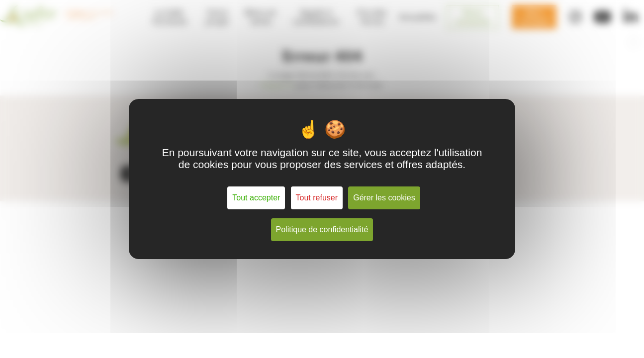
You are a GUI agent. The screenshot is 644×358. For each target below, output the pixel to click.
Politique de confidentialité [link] (322, 229)
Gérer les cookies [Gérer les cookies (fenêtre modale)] (384, 198)
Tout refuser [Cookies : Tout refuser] (317, 198)
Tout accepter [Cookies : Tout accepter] (256, 198)
